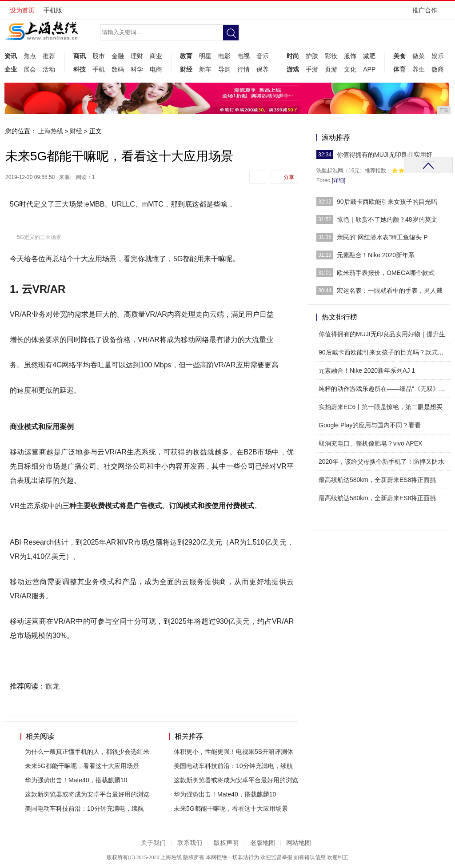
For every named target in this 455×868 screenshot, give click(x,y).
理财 (137, 56)
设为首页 (22, 10)
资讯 (11, 56)
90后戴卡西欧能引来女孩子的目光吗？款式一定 (384, 352)
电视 (243, 56)
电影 (224, 56)
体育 (399, 69)
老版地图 (263, 843)
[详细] (339, 180)
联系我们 (190, 843)
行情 (243, 69)
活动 (49, 69)
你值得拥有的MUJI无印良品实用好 (385, 155)
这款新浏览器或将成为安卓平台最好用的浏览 (87, 794)
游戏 (293, 69)
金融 (118, 56)
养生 (419, 69)
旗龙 (52, 686)
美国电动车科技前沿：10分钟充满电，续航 (84, 808)
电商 (156, 69)
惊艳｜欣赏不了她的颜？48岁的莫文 (387, 219)
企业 (11, 69)
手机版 (53, 10)
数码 (118, 69)
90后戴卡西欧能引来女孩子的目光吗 (387, 202)
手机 (99, 69)
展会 (30, 69)
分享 (289, 177)
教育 (186, 56)
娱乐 (438, 56)
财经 (186, 69)
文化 (350, 69)
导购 (224, 69)
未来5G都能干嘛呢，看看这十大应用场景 (82, 766)
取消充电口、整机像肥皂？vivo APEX (370, 443)
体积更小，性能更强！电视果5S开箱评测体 (233, 752)
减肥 (369, 56)
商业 (156, 56)
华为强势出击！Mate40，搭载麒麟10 (76, 780)
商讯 (80, 56)
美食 (399, 56)
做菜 (419, 56)
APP (369, 69)
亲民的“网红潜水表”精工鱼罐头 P (382, 237)
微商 (438, 69)
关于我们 (153, 843)
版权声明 (226, 843)
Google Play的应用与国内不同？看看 (370, 425)
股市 (99, 56)
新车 (205, 69)
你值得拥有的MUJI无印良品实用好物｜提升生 (382, 334)
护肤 (312, 56)
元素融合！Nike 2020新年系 (376, 255)
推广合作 (428, 13)
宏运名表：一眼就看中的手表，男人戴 (390, 291)
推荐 (49, 56)
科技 (80, 69)
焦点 (30, 56)
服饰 (350, 56)
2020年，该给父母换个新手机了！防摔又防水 (381, 462)
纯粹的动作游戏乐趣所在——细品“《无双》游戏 (385, 389)
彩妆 (331, 56)
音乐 (263, 56)
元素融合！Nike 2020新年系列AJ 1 (367, 370)
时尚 (293, 56)
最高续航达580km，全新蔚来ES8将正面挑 (377, 480)
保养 (263, 69)
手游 (312, 69)
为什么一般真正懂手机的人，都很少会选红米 (87, 752)
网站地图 (299, 843)
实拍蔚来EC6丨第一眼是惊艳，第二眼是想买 (381, 407)
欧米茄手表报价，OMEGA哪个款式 (386, 273)
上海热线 (51, 131)
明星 (205, 56)
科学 (137, 69)
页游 (331, 69)
